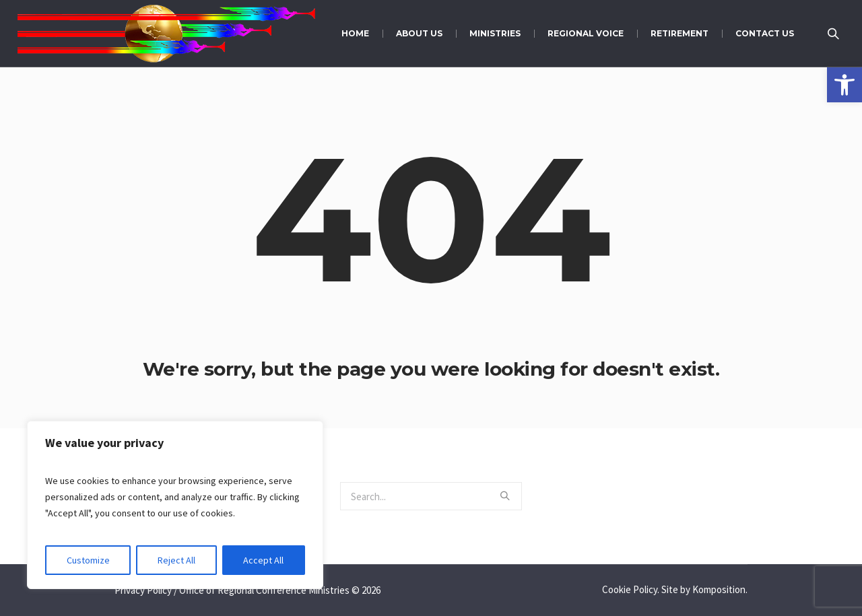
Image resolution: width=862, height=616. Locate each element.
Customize (88, 560)
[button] (844, 85)
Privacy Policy (143, 590)
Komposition (719, 589)
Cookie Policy (630, 589)
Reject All (176, 560)
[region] (175, 505)
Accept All (263, 560)
